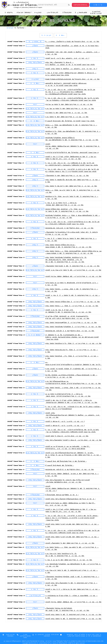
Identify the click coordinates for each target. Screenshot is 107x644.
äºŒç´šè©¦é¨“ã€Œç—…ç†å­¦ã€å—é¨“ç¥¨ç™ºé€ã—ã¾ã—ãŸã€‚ (72, 306)
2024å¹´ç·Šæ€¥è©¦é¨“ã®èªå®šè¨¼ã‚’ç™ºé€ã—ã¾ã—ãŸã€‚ (70, 543)
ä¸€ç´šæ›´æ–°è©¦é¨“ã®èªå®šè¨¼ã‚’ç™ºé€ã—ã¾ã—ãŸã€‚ (70, 109)
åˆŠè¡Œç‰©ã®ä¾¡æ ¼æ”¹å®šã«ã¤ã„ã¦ (62, 495)
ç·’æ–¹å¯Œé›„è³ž (52, 12)
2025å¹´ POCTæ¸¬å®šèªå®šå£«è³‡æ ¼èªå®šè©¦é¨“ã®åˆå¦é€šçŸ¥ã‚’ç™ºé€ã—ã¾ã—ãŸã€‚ (73, 146)
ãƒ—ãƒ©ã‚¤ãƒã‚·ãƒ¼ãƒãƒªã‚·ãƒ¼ (46, 634)
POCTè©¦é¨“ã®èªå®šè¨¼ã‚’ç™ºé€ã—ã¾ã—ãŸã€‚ (66, 113)
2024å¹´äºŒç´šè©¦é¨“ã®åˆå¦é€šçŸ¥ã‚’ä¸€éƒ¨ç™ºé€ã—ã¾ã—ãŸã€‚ (73, 615)
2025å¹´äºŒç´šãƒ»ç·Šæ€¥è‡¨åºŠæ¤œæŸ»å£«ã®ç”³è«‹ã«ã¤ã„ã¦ (70, 499)
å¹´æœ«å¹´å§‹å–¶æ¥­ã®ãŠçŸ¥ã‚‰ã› (60, 465)
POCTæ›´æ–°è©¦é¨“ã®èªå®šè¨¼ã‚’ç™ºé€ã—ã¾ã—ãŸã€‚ (69, 104)
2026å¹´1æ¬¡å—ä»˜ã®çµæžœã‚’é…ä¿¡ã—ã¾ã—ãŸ (67, 58)
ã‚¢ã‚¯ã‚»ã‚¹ (10, 634)
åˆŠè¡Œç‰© (67, 12)
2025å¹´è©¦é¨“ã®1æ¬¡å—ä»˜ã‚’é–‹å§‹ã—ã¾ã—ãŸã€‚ (67, 436)
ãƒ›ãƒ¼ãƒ (10, 28)
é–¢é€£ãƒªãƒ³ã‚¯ (24, 635)
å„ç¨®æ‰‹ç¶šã (82, 12)
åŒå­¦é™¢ (9, 12)
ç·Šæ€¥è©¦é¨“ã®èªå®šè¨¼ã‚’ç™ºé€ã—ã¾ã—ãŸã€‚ (67, 176)
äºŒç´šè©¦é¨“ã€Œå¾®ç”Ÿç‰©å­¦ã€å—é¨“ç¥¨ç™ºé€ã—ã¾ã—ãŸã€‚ (73, 327)
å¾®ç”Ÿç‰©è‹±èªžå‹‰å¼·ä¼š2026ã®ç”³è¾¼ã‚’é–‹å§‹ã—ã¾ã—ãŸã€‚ (73, 79)
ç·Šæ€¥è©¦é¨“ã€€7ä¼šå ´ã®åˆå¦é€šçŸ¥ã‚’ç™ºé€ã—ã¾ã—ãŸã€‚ (73, 266)
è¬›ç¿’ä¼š (38, 12)
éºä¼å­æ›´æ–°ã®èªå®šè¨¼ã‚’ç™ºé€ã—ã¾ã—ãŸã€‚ (69, 560)
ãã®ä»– (60, 35)
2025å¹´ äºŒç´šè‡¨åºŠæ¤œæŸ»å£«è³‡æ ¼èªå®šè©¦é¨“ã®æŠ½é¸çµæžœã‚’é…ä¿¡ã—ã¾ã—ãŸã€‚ (73, 415)
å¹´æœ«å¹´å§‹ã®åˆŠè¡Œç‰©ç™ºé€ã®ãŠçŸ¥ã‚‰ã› (66, 461)
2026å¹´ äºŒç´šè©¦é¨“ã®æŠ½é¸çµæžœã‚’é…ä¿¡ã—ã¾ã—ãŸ (71, 69)
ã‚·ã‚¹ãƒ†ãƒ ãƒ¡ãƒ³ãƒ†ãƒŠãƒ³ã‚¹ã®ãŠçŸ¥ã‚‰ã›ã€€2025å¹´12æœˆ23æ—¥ (72, 153)
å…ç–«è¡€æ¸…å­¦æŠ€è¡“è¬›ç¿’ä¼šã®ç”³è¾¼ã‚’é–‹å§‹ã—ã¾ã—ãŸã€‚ (72, 42)
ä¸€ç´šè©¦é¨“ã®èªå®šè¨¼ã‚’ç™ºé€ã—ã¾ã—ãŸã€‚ (67, 117)
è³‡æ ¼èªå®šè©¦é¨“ (24, 12)
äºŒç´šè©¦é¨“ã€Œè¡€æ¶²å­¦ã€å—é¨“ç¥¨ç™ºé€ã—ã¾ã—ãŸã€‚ (71, 323)
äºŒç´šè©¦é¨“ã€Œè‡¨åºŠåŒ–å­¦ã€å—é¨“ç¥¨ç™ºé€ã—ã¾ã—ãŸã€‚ (73, 302)
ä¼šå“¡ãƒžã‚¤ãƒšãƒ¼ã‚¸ (81, 5)
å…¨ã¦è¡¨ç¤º (46, 35)
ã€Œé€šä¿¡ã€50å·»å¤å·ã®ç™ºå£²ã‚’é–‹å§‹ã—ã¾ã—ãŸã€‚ (70, 331)
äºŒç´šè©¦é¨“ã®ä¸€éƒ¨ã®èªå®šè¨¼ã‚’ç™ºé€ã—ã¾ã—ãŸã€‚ (71, 186)
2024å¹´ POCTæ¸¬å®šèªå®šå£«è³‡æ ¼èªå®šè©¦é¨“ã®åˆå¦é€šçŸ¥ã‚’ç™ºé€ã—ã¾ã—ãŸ (73, 488)
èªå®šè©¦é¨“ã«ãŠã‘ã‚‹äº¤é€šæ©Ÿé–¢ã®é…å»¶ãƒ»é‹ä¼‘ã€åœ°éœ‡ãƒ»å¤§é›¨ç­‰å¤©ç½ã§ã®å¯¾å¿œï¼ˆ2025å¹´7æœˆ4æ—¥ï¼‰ (72, 337)
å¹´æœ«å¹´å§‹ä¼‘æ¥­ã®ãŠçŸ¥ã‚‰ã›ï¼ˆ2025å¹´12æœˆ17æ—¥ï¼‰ (70, 121)
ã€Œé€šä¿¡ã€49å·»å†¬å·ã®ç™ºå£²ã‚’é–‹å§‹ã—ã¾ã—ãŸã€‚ (70, 470)
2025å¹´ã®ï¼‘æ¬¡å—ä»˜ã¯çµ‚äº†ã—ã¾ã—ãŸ (65, 421)
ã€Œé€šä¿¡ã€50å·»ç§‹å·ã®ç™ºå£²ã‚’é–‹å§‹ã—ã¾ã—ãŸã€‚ (70, 228)
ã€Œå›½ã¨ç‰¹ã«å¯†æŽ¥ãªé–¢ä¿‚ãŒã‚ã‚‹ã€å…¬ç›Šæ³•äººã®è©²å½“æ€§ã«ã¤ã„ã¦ (84, 635)
